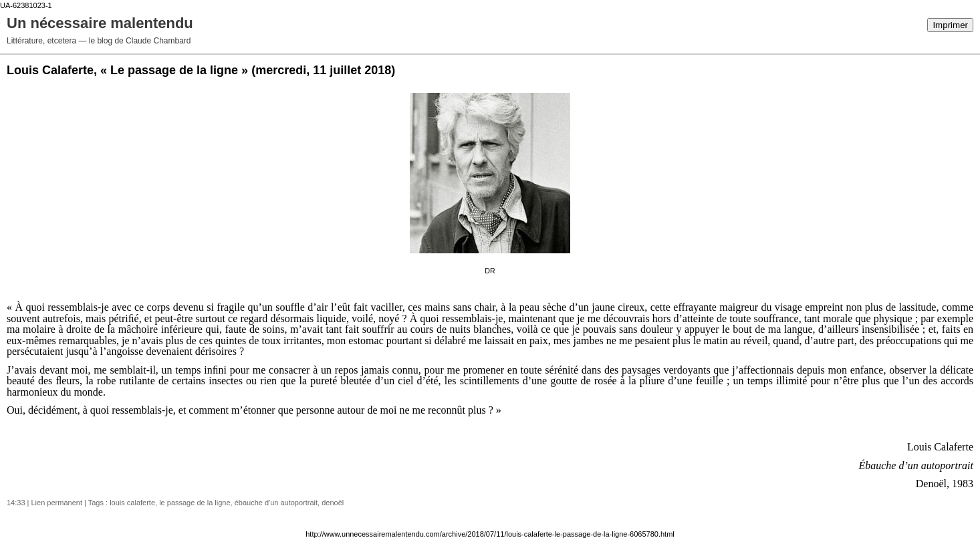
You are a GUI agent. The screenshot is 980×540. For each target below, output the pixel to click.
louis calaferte (132, 503)
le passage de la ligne (195, 503)
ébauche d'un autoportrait (276, 503)
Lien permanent (57, 503)
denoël (333, 503)
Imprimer (950, 25)
